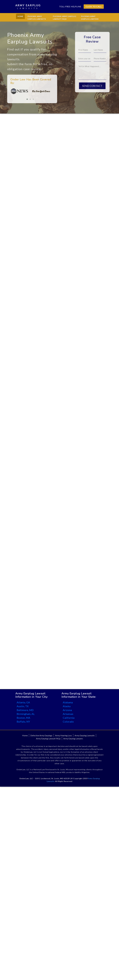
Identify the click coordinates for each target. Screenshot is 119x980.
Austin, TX (23, 706)
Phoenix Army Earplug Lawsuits (37, 18)
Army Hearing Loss (63, 735)
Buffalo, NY (23, 722)
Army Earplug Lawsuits (85, 735)
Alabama (68, 702)
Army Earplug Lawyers (73, 738)
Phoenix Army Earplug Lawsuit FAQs (65, 18)
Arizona (67, 710)
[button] (19, 99)
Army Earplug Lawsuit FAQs (48, 738)
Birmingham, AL (26, 714)
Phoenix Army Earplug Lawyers (90, 18)
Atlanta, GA (23, 702)
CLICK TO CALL (94, 6)
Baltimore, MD (25, 710)
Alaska (67, 706)
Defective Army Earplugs (41, 735)
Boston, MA (23, 718)
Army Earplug (28, 7)
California (69, 718)
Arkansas (68, 714)
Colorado (68, 722)
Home (20, 16)
